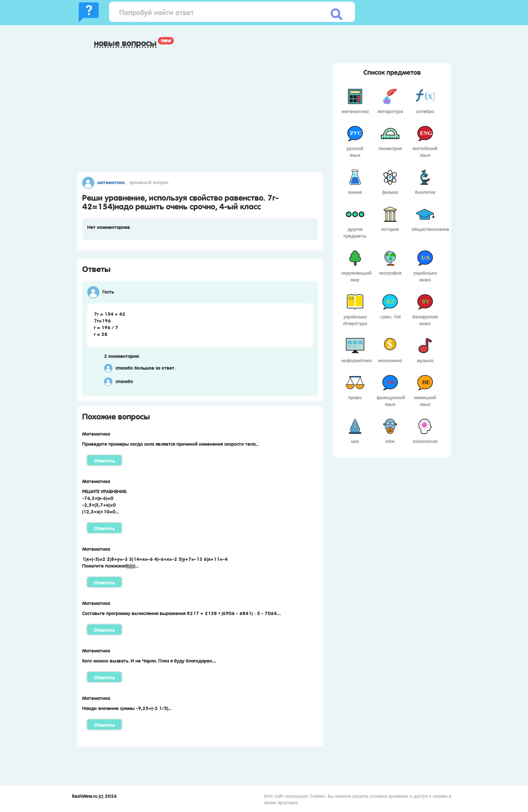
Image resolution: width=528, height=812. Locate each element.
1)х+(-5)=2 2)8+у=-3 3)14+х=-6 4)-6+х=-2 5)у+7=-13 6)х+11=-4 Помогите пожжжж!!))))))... (155, 562)
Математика (111, 182)
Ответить (104, 460)
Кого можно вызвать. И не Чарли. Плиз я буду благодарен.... (149, 660)
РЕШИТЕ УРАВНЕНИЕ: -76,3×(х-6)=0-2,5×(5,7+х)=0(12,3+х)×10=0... (105, 501)
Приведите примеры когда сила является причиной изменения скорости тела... (170, 443)
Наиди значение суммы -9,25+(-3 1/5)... (127, 708)
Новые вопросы (125, 43)
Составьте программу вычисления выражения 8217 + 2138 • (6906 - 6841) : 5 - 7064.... (181, 613)
